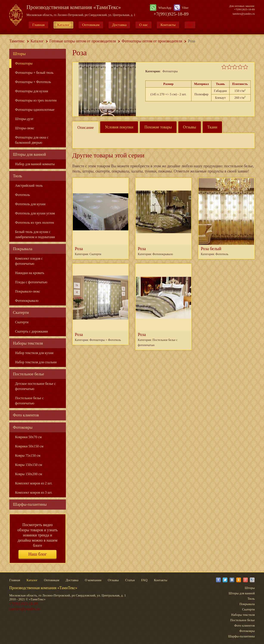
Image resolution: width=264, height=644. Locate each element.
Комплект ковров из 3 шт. (34, 492)
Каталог (64, 25)
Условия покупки (119, 127)
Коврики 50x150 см (29, 446)
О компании (93, 580)
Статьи (130, 580)
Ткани (212, 127)
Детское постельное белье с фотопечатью (35, 386)
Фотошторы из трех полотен (36, 100)
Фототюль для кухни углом (35, 213)
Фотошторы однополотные (35, 110)
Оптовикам (91, 25)
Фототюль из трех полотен (35, 223)
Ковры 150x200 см (29, 474)
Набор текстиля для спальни (36, 362)
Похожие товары (158, 127)
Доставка (119, 25)
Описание (86, 128)
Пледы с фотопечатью (31, 282)
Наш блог (37, 554)
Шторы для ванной (30, 154)
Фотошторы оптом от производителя (152, 41)
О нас (144, 25)
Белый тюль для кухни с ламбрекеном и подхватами (35, 234)
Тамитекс (17, 41)
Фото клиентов (26, 415)
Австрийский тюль (29, 186)
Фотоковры (23, 427)
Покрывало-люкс (28, 291)
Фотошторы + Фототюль (33, 82)
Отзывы (190, 127)
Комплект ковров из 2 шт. (34, 483)
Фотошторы (24, 63)
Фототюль (23, 195)
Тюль (18, 176)
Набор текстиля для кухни (34, 353)
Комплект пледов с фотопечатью (29, 261)
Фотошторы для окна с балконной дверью (32, 140)
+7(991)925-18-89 (171, 14)
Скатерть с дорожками (31, 331)
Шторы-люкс (25, 128)
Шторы (19, 54)
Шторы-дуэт (24, 119)
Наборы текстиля (28, 343)
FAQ (144, 580)
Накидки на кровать (30, 273)
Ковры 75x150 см (28, 455)
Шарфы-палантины (30, 504)
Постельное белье (29, 374)
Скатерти (21, 312)
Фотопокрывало (27, 301)
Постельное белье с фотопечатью (29, 401)
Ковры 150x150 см (29, 465)
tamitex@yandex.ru (244, 14)
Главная (38, 25)
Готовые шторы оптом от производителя (83, 41)
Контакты (168, 25)
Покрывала (23, 249)
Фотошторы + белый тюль (34, 73)
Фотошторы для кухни (32, 91)
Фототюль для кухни (30, 204)
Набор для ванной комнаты (35, 164)
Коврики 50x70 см (28, 437)
